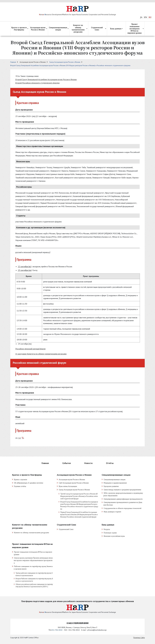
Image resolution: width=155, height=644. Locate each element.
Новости (88, 463)
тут (20, 438)
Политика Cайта (139, 638)
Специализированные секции (114, 479)
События (67, 463)
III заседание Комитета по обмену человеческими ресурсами (41, 354)
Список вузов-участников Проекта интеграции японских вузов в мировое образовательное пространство (33, 560)
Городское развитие (111, 486)
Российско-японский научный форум (30, 349)
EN (145, 17)
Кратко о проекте (21, 479)
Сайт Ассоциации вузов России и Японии (74, 483)
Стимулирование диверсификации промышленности (123, 499)
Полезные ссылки (110, 533)
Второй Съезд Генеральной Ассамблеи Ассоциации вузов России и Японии (46, 79)
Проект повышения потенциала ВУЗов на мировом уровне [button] (135, 29)
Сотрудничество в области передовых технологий (122, 508)
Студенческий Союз (66, 529)
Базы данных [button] (116, 29)
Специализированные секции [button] (58, 29)
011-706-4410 (57, 630)
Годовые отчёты (20, 486)
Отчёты (110, 463)
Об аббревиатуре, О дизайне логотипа (29, 483)
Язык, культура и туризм (112, 512)
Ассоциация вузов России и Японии (72, 479)
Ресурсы (107, 529)
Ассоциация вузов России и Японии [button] (38, 29)
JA (141, 17)
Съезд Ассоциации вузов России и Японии (65, 62)
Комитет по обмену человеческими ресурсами (31, 533)
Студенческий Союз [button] (97, 29)
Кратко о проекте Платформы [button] (19, 29)
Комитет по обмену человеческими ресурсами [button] (78, 29)
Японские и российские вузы (114, 536)
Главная (13, 62)
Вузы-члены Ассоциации (68, 486)
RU (150, 17)
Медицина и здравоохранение (115, 483)
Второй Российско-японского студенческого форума (37, 83)
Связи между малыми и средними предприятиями (122, 490)
